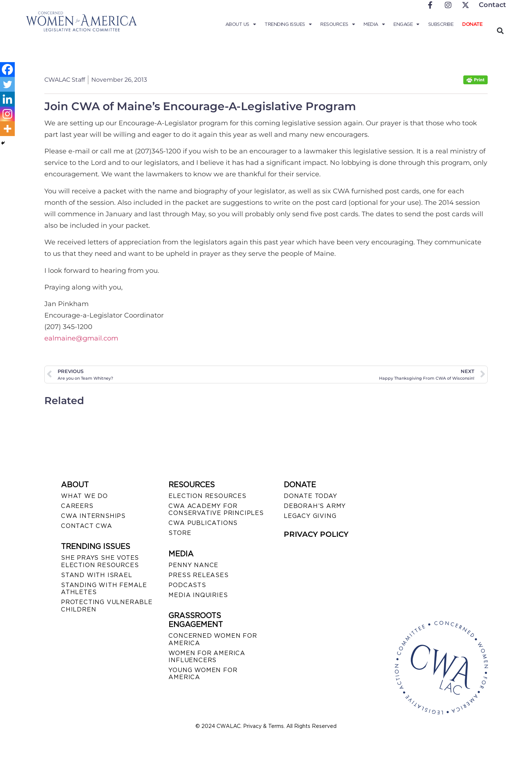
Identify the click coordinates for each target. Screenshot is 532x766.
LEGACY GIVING (310, 516)
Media (374, 24)
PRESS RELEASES (198, 575)
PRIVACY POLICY (316, 534)
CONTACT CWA (87, 526)
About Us (241, 24)
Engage (406, 24)
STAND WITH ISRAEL (97, 575)
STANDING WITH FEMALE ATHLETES (104, 589)
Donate (472, 24)
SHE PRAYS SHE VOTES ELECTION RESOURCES (100, 561)
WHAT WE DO (84, 496)
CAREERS (77, 506)
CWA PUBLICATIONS (203, 523)
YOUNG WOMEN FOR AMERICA (203, 674)
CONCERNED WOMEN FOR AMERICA (213, 639)
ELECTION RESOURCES (207, 496)
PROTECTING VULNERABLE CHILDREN (107, 606)
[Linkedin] (7, 99)
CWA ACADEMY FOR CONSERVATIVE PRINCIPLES (216, 509)
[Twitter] (7, 84)
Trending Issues (288, 24)
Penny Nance (193, 565)
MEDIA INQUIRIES (198, 595)
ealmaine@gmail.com (81, 338)
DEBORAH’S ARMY (315, 506)
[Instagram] (7, 114)
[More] (7, 129)
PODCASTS (187, 585)
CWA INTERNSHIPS (93, 516)
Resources (337, 24)
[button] (500, 30)
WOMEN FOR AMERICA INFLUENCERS (207, 657)
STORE (180, 533)
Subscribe (441, 24)
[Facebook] (7, 70)
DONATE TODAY (311, 496)
